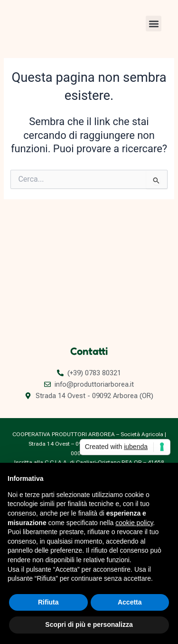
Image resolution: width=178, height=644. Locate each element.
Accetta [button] (130, 602)
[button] (154, 24)
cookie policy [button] (134, 523)
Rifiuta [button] (48, 602)
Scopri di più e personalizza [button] (89, 624)
